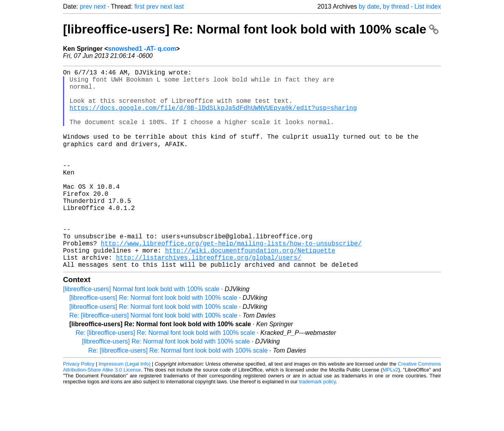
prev (86, 7)
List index (428, 7)
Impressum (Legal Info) (124, 407)
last (179, 7)
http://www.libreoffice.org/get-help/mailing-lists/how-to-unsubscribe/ (231, 282)
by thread (396, 7)
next (100, 7)
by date (369, 7)
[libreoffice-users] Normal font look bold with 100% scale (141, 332)
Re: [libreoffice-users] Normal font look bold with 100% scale (153, 359)
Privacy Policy (79, 407)
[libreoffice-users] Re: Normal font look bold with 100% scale (251, 29)
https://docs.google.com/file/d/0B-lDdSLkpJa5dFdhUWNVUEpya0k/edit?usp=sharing (213, 117)
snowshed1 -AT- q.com (142, 49)
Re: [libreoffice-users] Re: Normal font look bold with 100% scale (165, 376)
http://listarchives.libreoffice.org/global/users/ (208, 299)
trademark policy (318, 425)
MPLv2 (391, 413)
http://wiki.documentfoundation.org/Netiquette (250, 290)
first (139, 7)
